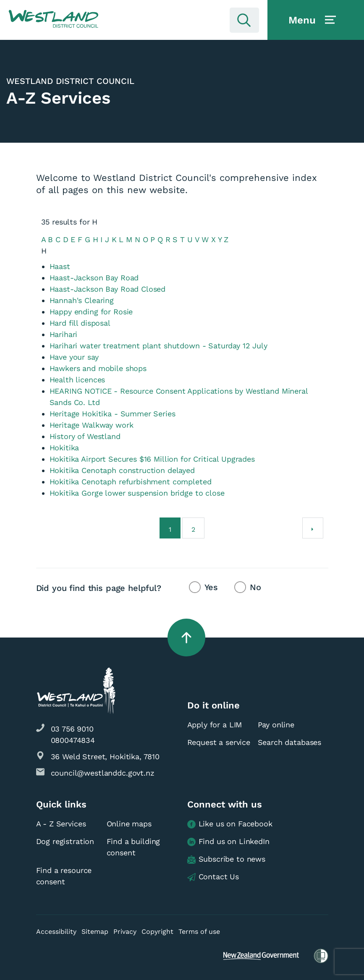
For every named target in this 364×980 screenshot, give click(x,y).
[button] (54, 19)
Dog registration (65, 841)
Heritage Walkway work (92, 425)
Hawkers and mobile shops (98, 368)
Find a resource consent (64, 876)
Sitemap (95, 932)
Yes (211, 587)
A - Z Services (61, 824)
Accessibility (56, 932)
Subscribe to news (226, 859)
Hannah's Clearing (82, 300)
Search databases (290, 742)
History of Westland (85, 436)
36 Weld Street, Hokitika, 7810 (105, 757)
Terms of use (199, 932)
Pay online (276, 725)
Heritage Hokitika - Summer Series (113, 414)
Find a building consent (134, 847)
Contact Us (213, 877)
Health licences (77, 380)
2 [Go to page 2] (193, 529)
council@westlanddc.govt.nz (103, 773)
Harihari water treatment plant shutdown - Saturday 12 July (158, 346)
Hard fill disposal (80, 323)
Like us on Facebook (230, 824)
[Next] (313, 528)
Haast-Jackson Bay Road (94, 278)
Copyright (157, 932)
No (255, 587)
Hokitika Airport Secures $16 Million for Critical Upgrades (152, 459)
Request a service (219, 742)
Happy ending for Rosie (91, 312)
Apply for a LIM (215, 725)
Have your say (74, 357)
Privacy (125, 932)
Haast (60, 266)
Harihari (64, 334)
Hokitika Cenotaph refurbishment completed (131, 482)
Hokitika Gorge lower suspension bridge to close (137, 493)
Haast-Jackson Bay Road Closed (108, 289)
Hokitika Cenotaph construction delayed (122, 470)
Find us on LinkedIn (228, 842)
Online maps (129, 824)
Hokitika (64, 448)
